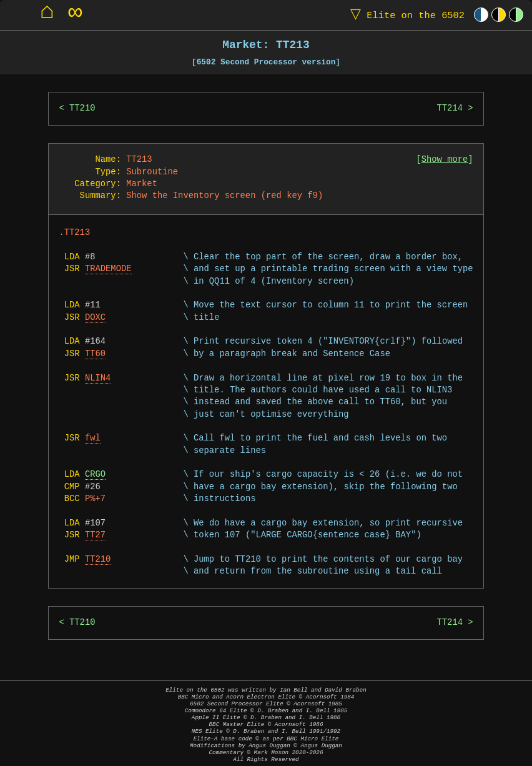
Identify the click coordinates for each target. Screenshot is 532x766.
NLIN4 (98, 378)
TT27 (95, 535)
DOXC (95, 318)
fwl (93, 438)
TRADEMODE (108, 269)
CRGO (95, 475)
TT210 (82, 108)
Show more (445, 160)
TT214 (449, 108)
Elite (405, 15)
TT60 (95, 354)
